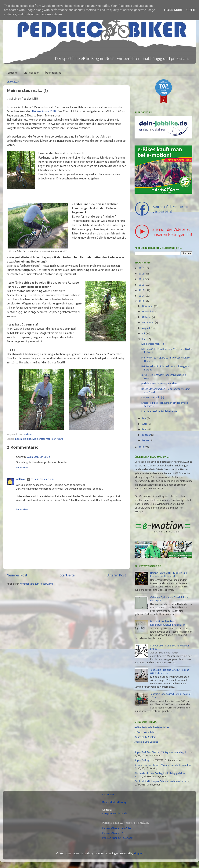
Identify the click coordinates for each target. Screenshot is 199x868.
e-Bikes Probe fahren (146, 732)
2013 (142, 302)
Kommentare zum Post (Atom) (36, 584)
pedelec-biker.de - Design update (159, 384)
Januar (146, 441)
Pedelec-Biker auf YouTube (117, 828)
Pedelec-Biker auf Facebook (117, 838)
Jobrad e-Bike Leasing (146, 742)
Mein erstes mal (41, 439)
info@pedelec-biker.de (115, 814)
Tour (53, 439)
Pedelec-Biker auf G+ (114, 833)
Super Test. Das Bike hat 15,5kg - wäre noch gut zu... (163, 752)
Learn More (173, 10)
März (145, 430)
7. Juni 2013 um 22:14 (43, 480)
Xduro (60, 439)
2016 (142, 285)
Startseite (12, 73)
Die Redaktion (31, 73)
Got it (191, 10)
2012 (142, 447)
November (148, 312)
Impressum (108, 795)
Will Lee (28, 435)
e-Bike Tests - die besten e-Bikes (152, 728)
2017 (142, 279)
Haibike (27, 439)
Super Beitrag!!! (144, 760)
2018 (142, 274)
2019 (142, 268)
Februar (147, 435)
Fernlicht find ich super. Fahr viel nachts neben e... (161, 781)
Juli (144, 334)
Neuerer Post (17, 576)
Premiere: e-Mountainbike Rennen (160, 412)
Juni (144, 339)
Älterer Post (117, 576)
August (146, 328)
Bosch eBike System (145, 737)
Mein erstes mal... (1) (153, 398)
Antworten (22, 468)
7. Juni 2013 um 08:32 (38, 457)
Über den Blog (53, 73)
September (149, 323)
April (145, 424)
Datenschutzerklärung (114, 802)
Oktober (147, 317)
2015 (142, 291)
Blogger (138, 854)
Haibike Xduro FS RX (44, 112)
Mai (145, 419)
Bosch (18, 439)
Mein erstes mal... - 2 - (153, 344)
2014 (142, 296)
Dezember (148, 306)
